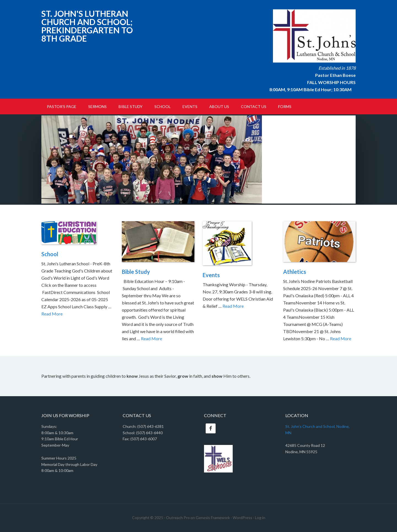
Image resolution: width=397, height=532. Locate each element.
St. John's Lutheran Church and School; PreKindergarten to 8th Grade (87, 26)
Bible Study (136, 272)
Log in (260, 518)
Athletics (295, 272)
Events (211, 275)
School (50, 254)
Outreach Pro (178, 518)
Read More (52, 314)
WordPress (242, 518)
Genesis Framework (213, 518)
